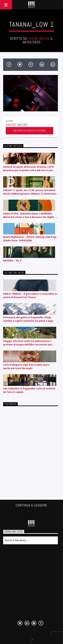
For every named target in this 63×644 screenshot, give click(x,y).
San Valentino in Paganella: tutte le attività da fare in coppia (29, 390)
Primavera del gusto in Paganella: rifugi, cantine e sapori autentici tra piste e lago (28, 319)
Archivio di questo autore (30, 131)
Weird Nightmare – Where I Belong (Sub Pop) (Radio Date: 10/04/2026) (30, 239)
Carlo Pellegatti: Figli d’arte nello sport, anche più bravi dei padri (27, 366)
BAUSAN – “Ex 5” (13, 260)
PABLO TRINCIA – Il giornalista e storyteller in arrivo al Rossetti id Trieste (30, 295)
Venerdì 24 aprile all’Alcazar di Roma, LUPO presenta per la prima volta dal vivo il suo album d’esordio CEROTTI (28, 169)
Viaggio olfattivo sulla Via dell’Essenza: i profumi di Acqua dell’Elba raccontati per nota (28, 343)
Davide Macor (39, 39)
